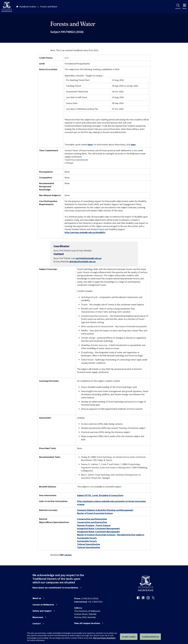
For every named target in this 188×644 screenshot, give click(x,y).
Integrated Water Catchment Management (98, 528)
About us (37, 598)
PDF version (66, 555)
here (90, 145)
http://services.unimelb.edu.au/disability (85, 232)
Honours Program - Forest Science (94, 525)
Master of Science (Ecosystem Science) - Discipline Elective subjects (111, 535)
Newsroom (38, 617)
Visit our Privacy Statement (104, 638)
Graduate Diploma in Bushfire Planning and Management (105, 510)
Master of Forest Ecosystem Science (95, 513)
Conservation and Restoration (92, 519)
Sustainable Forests (87, 538)
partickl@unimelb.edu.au (89, 258)
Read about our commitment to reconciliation (55, 588)
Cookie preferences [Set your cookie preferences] (150, 637)
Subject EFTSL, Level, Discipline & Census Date (100, 495)
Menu (184, 7)
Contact (37, 624)
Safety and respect (42, 611)
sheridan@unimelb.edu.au (82, 262)
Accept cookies (129, 637)
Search (178, 7)
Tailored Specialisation (89, 544)
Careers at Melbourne (43, 605)
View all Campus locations (87, 623)
